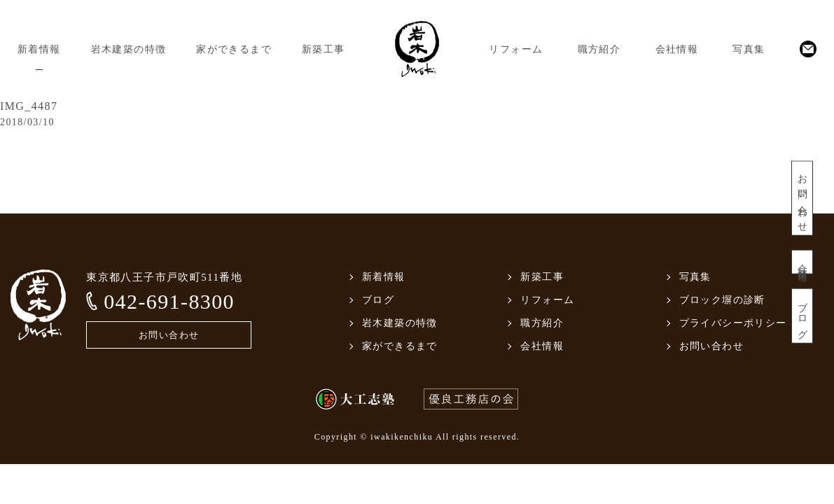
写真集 (749, 49)
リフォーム (516, 49)
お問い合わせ (802, 198)
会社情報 (677, 49)
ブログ (802, 316)
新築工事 (324, 49)
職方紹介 (599, 49)
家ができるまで (234, 49)
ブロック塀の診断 (722, 300)
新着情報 (39, 49)
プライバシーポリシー (733, 323)
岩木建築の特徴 (129, 49)
